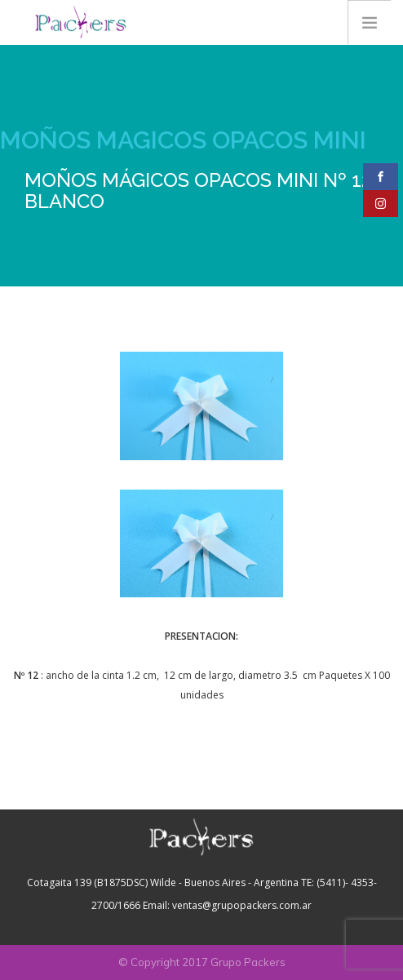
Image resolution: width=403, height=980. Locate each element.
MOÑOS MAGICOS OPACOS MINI (183, 140)
